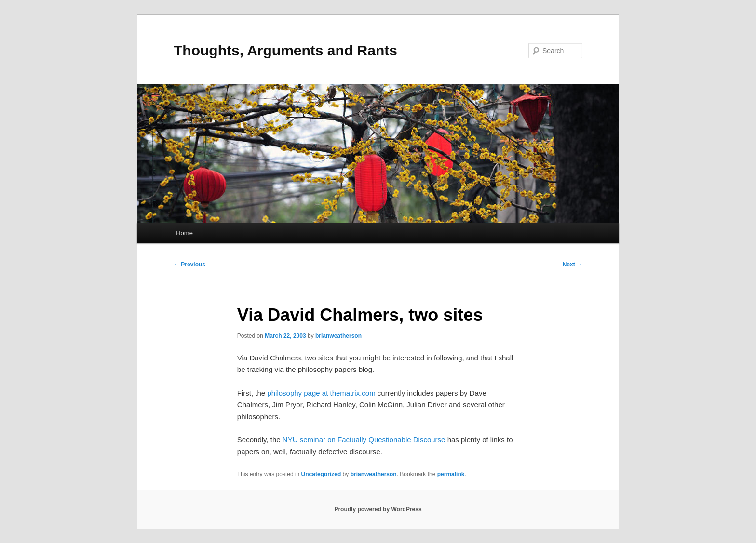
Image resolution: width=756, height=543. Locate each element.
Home (184, 233)
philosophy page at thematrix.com (321, 393)
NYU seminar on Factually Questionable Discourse (364, 440)
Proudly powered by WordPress (378, 509)
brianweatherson (338, 336)
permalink (451, 474)
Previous (189, 265)
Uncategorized (321, 474)
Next (573, 265)
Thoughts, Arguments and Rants (285, 50)
